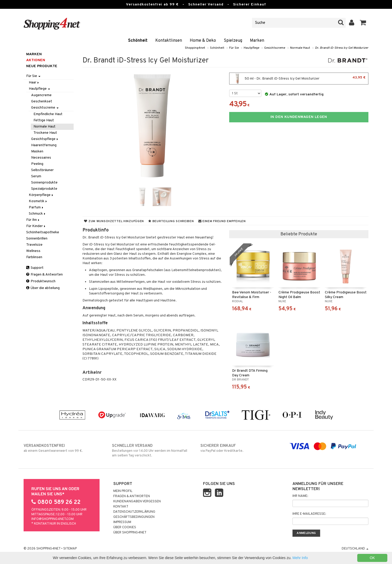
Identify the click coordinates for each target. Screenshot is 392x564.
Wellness (33, 251)
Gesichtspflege (45, 139)
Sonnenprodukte (44, 183)
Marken (257, 41)
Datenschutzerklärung (134, 512)
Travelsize (34, 245)
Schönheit (138, 41)
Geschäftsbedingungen (134, 517)
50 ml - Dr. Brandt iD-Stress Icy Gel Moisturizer (299, 79)
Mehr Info (300, 558)
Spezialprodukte (44, 189)
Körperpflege (41, 195)
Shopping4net (195, 48)
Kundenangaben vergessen (137, 502)
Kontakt (121, 507)
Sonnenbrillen (37, 239)
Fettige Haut (44, 120)
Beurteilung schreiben (171, 221)
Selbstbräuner (42, 170)
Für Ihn (33, 220)
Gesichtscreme (275, 48)
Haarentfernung (44, 145)
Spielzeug (233, 41)
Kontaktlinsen (169, 41)
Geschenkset (42, 101)
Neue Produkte (42, 66)
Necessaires (41, 158)
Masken (37, 151)
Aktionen (36, 60)
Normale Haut (300, 48)
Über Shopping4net (130, 533)
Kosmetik (38, 201)
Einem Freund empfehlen (222, 221)
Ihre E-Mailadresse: (309, 514)
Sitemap (70, 549)
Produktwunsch (41, 281)
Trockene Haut (45, 133)
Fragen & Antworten (44, 275)
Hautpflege (251, 48)
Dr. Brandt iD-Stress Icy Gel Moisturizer (342, 48)
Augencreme (41, 95)
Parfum (36, 207)
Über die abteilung (43, 288)
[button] (363, 23)
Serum (36, 176)
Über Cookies (125, 527)
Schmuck (37, 214)
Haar (34, 83)
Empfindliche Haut (48, 114)
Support (35, 268)
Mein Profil (123, 491)
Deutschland (355, 549)
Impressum (122, 522)
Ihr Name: (300, 496)
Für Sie (234, 48)
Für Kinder (36, 226)
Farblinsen (34, 257)
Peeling (37, 164)
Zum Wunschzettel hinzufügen (114, 221)
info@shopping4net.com (52, 519)
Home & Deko (203, 41)
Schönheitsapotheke (43, 232)
